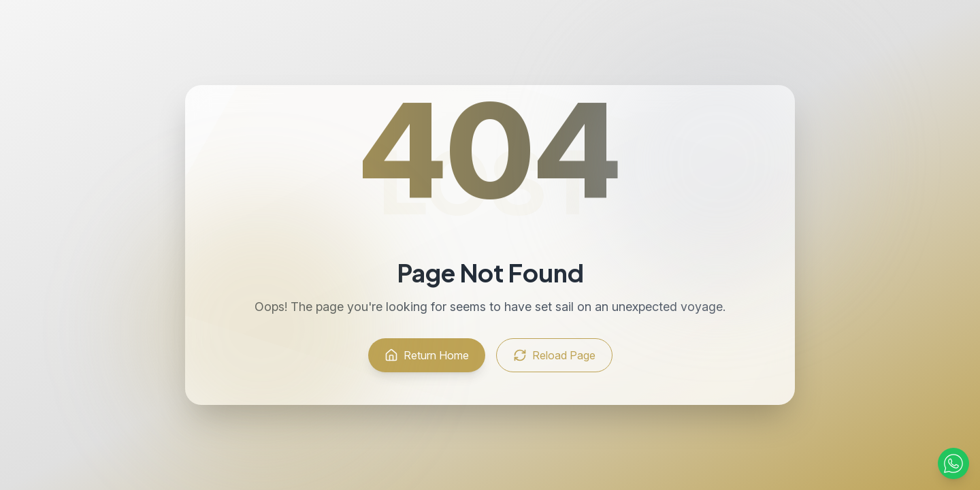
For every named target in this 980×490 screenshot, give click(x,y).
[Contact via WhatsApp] (953, 463)
